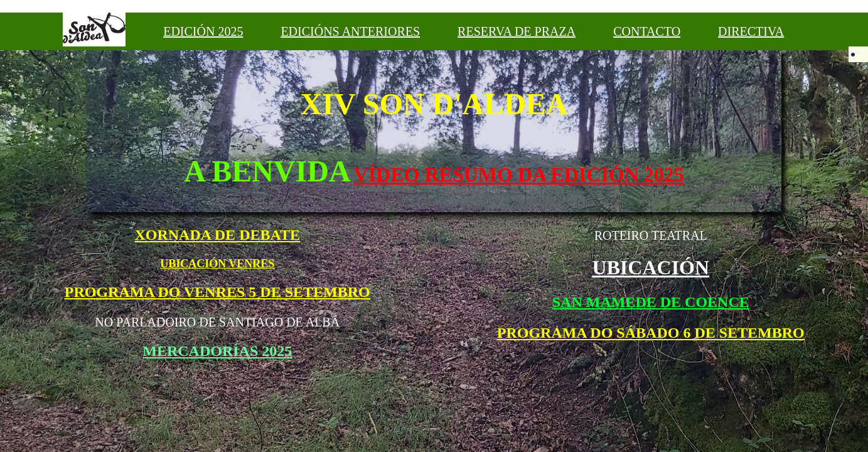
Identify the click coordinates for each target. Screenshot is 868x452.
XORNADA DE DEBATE (217, 235)
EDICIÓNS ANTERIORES (350, 31)
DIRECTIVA (751, 31)
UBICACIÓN (651, 267)
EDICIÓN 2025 (203, 31)
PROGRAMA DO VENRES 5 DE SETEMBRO (217, 292)
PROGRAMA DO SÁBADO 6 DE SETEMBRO (651, 333)
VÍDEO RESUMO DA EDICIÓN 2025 (519, 175)
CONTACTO (647, 31)
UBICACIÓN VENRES (217, 264)
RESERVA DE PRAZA (517, 31)
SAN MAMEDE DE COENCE (651, 302)
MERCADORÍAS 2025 (217, 351)
